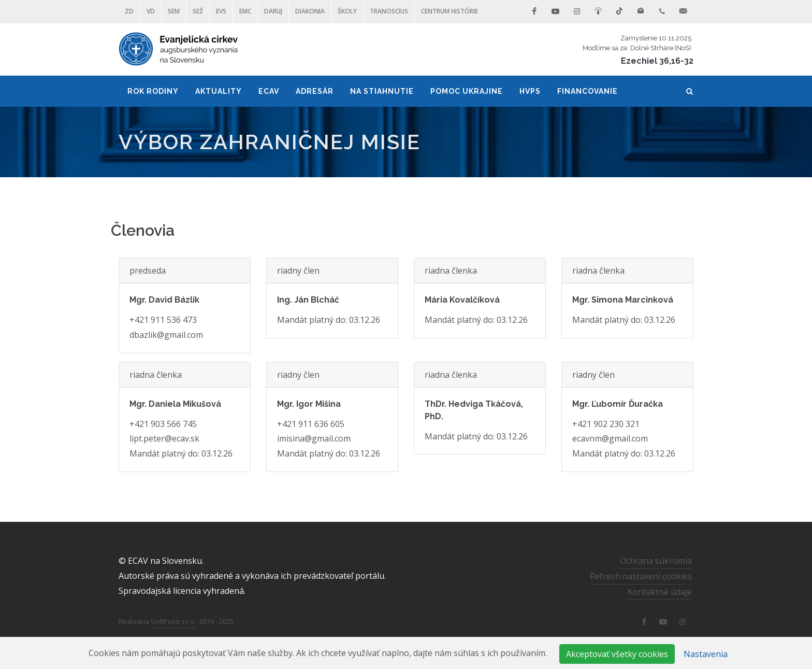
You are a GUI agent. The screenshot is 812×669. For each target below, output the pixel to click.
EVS (221, 11)
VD (151, 11)
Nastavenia (706, 654)
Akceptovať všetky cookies (617, 654)
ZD (129, 11)
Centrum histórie (450, 11)
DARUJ (273, 11)
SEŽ (198, 11)
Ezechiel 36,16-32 (657, 61)
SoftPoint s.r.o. (173, 621)
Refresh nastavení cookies (641, 576)
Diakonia (310, 11)
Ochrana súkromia (656, 561)
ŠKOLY (347, 11)
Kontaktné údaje (660, 592)
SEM (174, 11)
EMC (245, 11)
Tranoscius (389, 11)
